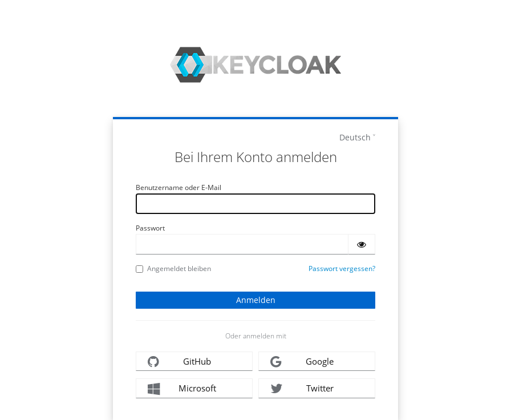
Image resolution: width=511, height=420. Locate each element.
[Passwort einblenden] (362, 244)
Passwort (150, 228)
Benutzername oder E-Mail (179, 187)
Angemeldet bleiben (173, 268)
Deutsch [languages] (355, 137)
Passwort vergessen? (342, 268)
